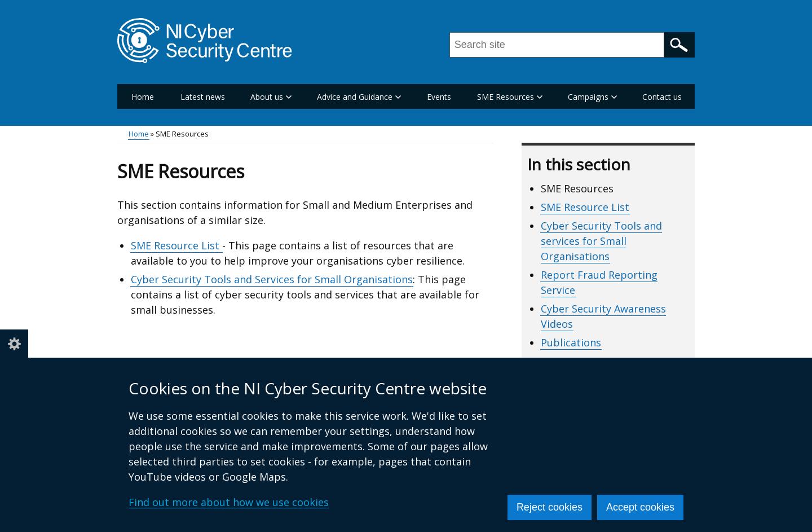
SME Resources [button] (510, 97)
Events (439, 97)
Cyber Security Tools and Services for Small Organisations (272, 279)
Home (143, 97)
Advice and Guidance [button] (359, 97)
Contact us (662, 97)
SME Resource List (176, 245)
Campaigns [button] (592, 97)
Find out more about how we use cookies (229, 502)
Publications (571, 342)
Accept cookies (640, 507)
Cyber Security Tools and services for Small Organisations (601, 241)
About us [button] (271, 97)
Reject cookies (550, 507)
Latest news (203, 97)
